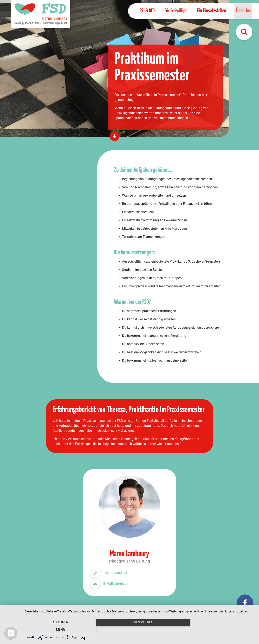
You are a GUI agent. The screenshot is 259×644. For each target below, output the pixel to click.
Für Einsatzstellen (212, 11)
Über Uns (243, 11)
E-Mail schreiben (115, 584)
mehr (220, 630)
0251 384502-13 (115, 573)
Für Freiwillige (176, 11)
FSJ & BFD (147, 11)
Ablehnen (59, 630)
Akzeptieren (140, 630)
